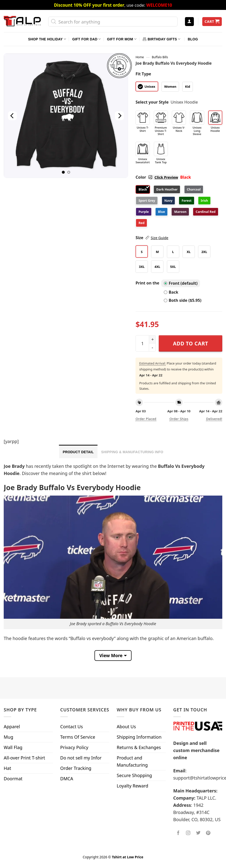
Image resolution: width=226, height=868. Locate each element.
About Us (126, 727)
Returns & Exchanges (139, 747)
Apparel (12, 727)
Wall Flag (13, 747)
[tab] (78, 451)
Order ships (179, 419)
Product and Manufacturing (132, 761)
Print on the (147, 283)
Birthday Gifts (161, 39)
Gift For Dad (86, 39)
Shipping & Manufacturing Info (132, 452)
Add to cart (190, 343)
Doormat (13, 779)
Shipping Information (139, 737)
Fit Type (143, 74)
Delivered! (214, 419)
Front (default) (181, 283)
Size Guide (160, 238)
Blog (193, 39)
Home (140, 57)
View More (111, 655)
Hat (7, 768)
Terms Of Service (78, 737)
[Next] (119, 116)
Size (152, 238)
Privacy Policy (74, 747)
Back (171, 292)
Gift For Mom (122, 39)
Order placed (146, 419)
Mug (9, 737)
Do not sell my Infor (81, 758)
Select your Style (152, 102)
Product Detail (78, 452)
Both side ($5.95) (182, 300)
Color (157, 177)
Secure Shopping (134, 775)
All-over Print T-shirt (24, 758)
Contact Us (72, 727)
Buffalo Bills (160, 57)
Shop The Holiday (47, 39)
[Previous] (12, 116)
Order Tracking (76, 768)
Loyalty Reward (133, 786)
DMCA (67, 779)
